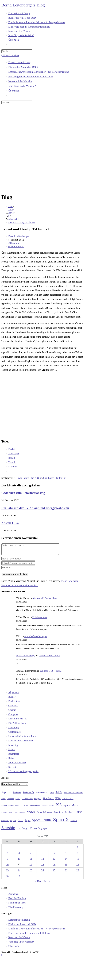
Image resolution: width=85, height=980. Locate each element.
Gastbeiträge (15, 734)
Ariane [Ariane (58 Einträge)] (17, 794)
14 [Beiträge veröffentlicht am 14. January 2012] (66, 861)
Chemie (12, 712)
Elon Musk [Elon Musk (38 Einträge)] (48, 800)
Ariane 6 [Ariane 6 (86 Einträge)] (42, 794)
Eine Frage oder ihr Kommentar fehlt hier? (31, 77)
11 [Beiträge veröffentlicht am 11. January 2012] (31, 861)
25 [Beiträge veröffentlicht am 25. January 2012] (31, 872)
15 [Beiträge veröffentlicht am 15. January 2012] (78, 861)
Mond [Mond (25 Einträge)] (11, 814)
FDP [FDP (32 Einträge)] (17, 808)
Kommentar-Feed (17, 905)
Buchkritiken (15, 703)
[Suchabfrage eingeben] (17, 51)
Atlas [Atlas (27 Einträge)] (52, 795)
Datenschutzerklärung (20, 62)
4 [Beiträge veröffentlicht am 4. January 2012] (31, 855)
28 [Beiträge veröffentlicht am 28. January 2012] (66, 872)
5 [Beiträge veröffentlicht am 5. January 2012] (42, 855)
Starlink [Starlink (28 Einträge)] (74, 823)
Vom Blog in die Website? (22, 86)
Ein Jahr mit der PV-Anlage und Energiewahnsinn (35, 508)
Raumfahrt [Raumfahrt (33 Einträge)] (59, 814)
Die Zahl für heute (17, 725)
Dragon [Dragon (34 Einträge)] (38, 801)
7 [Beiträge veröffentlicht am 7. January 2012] (66, 855)
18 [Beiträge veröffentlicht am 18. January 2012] (31, 867)
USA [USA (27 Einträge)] (19, 831)
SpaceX (12, 769)
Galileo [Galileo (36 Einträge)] (24, 808)
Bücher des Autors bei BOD (23, 67)
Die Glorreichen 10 (18, 721)
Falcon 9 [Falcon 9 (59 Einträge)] (68, 800)
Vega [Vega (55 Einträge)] (25, 830)
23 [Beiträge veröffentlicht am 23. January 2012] (7, 872)
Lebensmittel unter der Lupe (22, 738)
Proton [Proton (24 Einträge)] (50, 814)
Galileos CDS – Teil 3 (50, 658)
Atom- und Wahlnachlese (45, 600)
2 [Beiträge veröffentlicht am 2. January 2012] (7, 855)
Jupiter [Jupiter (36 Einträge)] (67, 808)
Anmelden (13, 896)
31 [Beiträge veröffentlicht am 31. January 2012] (19, 878)
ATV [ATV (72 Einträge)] (59, 794)
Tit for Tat (61, 478)
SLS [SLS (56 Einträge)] (20, 822)
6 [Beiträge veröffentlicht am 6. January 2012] (54, 855)
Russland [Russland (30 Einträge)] (69, 814)
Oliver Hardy (22, 478)
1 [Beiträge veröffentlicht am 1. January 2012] (78, 849)
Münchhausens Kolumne (21, 743)
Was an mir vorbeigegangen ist (23, 774)
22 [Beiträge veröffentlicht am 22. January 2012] (78, 867)
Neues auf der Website (20, 81)
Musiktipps (14, 747)
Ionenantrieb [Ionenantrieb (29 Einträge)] (35, 808)
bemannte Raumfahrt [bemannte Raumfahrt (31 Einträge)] (73, 795)
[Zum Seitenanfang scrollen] (2, 957)
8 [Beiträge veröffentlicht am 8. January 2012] (78, 855)
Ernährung (13, 730)
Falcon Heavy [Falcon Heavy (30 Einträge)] (7, 808)
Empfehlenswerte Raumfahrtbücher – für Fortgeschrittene (39, 72)
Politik (12, 752)
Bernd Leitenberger (19, 236)
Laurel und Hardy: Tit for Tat (22, 222)
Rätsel (11, 760)
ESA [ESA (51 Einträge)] (58, 800)
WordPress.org (16, 909)
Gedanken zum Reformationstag (23, 493)
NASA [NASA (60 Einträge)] (31, 814)
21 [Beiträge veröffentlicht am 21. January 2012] (66, 867)
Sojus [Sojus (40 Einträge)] (28, 822)
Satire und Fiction (17, 765)
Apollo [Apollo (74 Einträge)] (6, 794)
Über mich (14, 91)
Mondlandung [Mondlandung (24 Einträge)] (20, 814)
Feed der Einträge (17, 900)
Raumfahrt (14, 756)
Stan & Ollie (36, 478)
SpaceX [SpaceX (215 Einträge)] (61, 822)
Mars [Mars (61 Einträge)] (75, 807)
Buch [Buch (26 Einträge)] (3, 801)
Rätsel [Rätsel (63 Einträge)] (78, 814)
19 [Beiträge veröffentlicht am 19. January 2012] (42, 867)
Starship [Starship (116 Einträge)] (8, 830)
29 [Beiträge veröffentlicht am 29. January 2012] (78, 872)
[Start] (11, 206)
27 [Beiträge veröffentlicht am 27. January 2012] (54, 872)
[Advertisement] (40, 149)
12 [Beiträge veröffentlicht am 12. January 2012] (42, 861)
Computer (13, 716)
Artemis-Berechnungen (36, 638)
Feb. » (47, 883)
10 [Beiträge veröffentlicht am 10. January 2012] (19, 861)
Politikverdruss (40, 619)
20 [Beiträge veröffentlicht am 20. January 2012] (54, 867)
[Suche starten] (34, 103)
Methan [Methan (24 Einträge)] (4, 814)
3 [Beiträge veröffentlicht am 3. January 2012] (19, 855)
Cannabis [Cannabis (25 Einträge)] (10, 801)
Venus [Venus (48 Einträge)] (33, 830)
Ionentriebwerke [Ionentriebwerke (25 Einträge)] (48, 808)
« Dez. (39, 883)
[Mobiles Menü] (10, 56)
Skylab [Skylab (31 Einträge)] (13, 823)
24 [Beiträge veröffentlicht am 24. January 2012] (19, 872)
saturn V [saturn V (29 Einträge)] (5, 823)
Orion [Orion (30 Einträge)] (39, 814)
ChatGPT (13, 708)
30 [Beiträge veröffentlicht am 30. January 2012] (7, 878)
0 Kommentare (16, 247)
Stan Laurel (49, 478)
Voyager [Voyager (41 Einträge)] (43, 830)
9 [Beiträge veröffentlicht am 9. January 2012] (7, 861)
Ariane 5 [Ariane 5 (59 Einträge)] (28, 794)
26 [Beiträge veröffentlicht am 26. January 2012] (42, 872)
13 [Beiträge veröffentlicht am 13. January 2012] (54, 861)
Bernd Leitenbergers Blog (23, 5)
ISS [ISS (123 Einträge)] (59, 807)
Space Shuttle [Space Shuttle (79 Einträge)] (42, 822)
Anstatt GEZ (10, 523)
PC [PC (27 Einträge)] (44, 814)
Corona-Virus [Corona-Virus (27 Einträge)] (27, 801)
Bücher (12, 699)
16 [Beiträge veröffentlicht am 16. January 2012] (7, 867)
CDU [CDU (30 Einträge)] (18, 801)
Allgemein (14, 243)
